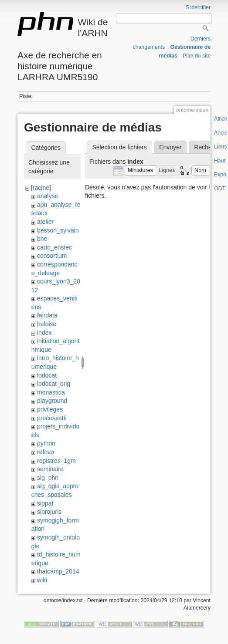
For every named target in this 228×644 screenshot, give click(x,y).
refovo (46, 452)
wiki (42, 580)
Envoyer (170, 147)
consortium (52, 256)
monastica (51, 392)
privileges (50, 409)
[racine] (41, 188)
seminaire (50, 469)
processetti (52, 418)
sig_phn (48, 478)
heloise (47, 324)
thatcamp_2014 (58, 571)
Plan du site (197, 56)
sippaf (45, 503)
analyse (48, 196)
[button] (141, 170)
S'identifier (198, 7)
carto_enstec (54, 247)
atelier (45, 222)
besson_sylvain (58, 230)
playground (52, 401)
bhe (42, 239)
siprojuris (49, 512)
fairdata (47, 315)
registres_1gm (56, 461)
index (44, 333)
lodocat (47, 375)
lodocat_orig (54, 384)
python (46, 443)
